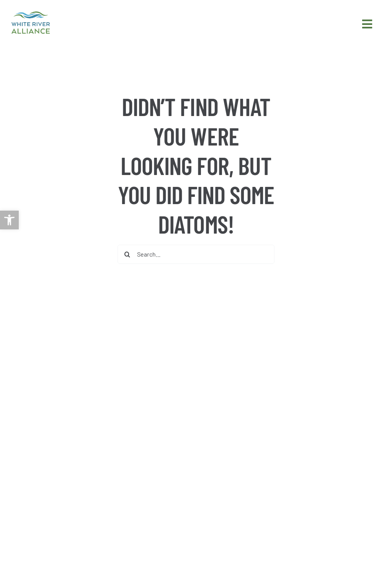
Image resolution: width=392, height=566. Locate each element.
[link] (9, 220)
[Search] (127, 254)
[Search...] (196, 254)
